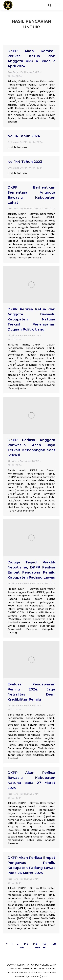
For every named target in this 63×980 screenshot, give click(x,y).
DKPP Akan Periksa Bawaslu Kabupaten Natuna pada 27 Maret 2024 (31, 780)
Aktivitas (12, 335)
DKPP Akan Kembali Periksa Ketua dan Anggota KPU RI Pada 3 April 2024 (31, 58)
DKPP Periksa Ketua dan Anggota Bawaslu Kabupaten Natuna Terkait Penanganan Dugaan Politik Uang (31, 319)
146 (35, 944)
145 (26, 944)
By (30, 72)
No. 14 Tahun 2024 (24, 136)
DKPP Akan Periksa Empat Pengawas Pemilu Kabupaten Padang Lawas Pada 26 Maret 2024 (31, 865)
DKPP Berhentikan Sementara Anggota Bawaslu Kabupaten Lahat (31, 195)
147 (44, 944)
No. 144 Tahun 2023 (25, 162)
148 (54, 944)
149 (21, 948)
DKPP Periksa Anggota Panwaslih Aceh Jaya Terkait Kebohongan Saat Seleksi (31, 447)
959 (38, 948)
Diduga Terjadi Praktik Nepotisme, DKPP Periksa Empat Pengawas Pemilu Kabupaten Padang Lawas (31, 570)
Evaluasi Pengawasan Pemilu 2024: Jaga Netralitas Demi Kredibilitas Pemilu (31, 692)
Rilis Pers (13, 72)
